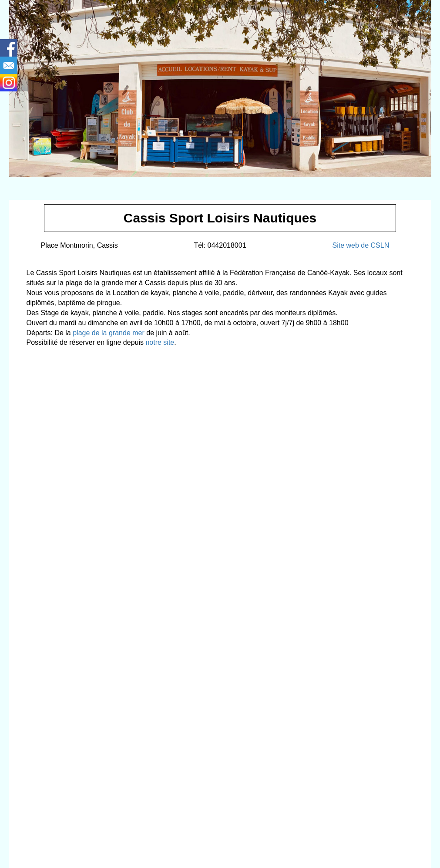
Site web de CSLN (361, 245)
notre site (160, 342)
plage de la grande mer (109, 333)
